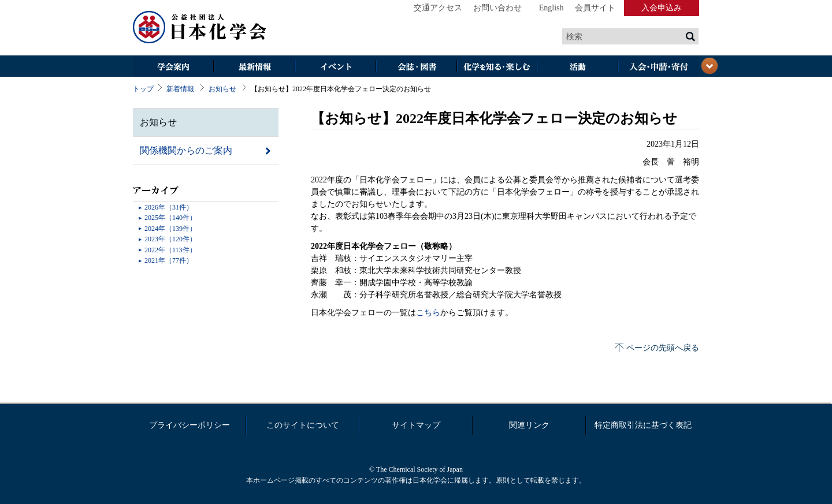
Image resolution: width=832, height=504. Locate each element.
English (551, 8)
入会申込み (662, 8)
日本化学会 (200, 28)
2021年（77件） (169, 260)
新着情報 (180, 89)
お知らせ (222, 89)
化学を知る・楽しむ (497, 67)
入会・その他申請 (659, 67)
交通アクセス (438, 8)
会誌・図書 (416, 67)
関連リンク (529, 425)
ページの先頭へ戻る (663, 348)
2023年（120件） (170, 239)
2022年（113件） (170, 250)
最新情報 (254, 67)
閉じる (710, 66)
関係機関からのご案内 (186, 150)
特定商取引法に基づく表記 (643, 425)
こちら (428, 313)
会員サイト (595, 8)
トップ (143, 89)
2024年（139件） (170, 229)
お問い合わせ (497, 8)
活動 (578, 67)
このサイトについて (303, 425)
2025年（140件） (170, 218)
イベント (335, 67)
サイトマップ (416, 425)
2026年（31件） (169, 207)
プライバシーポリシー (190, 425)
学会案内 (173, 67)
